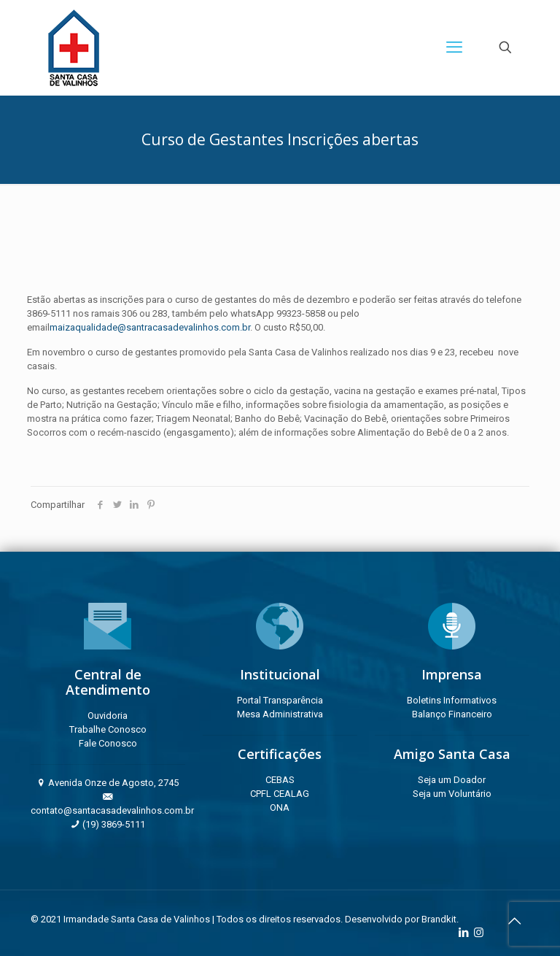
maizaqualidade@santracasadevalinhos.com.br (150, 327)
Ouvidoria (108, 716)
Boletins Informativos (452, 700)
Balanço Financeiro (452, 714)
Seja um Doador (452, 780)
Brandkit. (440, 919)
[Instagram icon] (479, 933)
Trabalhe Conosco (108, 729)
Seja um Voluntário (452, 794)
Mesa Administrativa (280, 714)
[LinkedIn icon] (463, 933)
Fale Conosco (108, 743)
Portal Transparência (280, 700)
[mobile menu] (454, 47)
